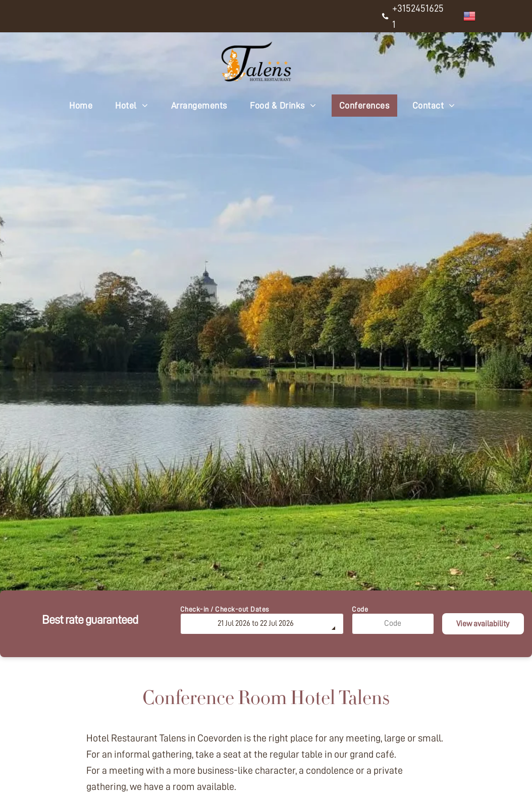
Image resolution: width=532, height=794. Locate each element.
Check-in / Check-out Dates (225, 609)
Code (360, 609)
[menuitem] (85, 106)
